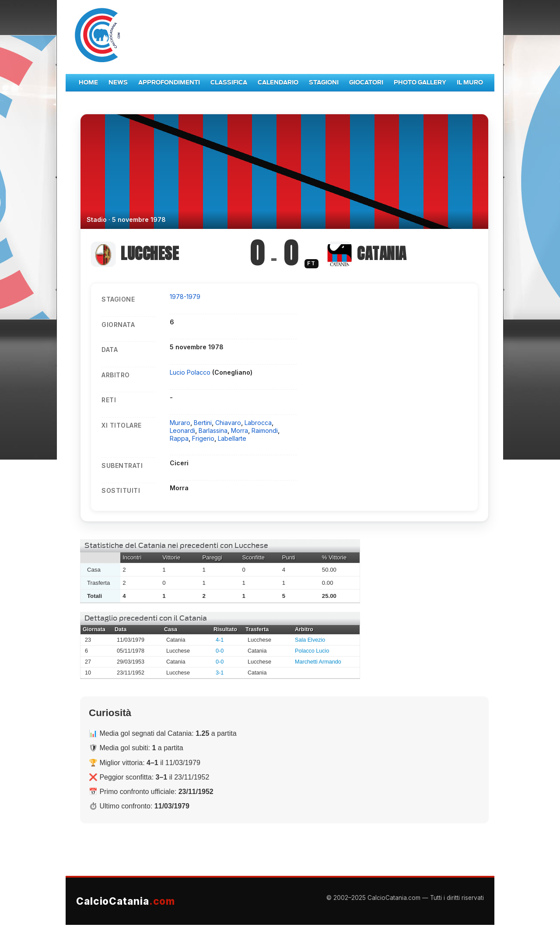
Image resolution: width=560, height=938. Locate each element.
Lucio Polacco (191, 372)
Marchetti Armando (318, 662)
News (118, 83)
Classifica (229, 83)
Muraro (180, 423)
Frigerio (203, 438)
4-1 (220, 640)
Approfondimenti (169, 83)
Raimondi (265, 430)
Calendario (278, 83)
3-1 (220, 673)
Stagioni (324, 83)
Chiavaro (228, 423)
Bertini (203, 423)
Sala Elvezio (310, 640)
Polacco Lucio (312, 651)
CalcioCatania (126, 901)
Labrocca (258, 423)
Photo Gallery (420, 83)
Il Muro (470, 83)
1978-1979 (185, 297)
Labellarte (232, 438)
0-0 (220, 651)
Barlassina (213, 430)
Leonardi (182, 430)
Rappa (179, 438)
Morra (240, 430)
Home (88, 83)
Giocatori (366, 83)
